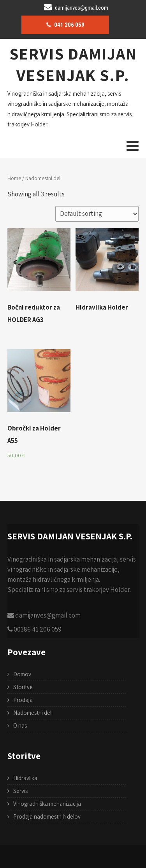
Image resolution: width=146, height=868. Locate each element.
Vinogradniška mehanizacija (47, 804)
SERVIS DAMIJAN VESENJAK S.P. (73, 64)
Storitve (23, 687)
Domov (22, 674)
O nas (20, 725)
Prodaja (23, 700)
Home (14, 178)
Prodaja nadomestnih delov (47, 816)
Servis (20, 791)
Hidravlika (25, 778)
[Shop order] (97, 214)
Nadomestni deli (33, 713)
